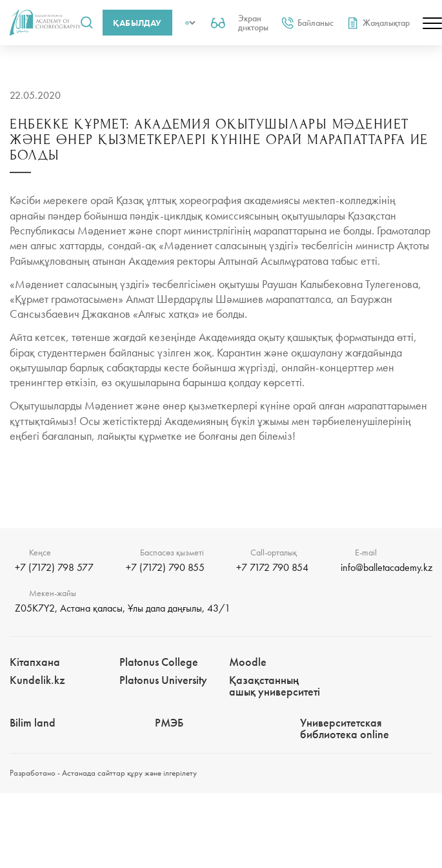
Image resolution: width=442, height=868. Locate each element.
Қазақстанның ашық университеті (275, 686)
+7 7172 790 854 (272, 567)
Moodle (248, 662)
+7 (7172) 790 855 (165, 567)
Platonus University (163, 680)
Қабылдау (137, 23)
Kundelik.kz (37, 680)
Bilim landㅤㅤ (33, 722)
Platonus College (159, 662)
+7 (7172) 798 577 (54, 567)
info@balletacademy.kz (387, 567)
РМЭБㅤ (169, 722)
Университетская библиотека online (345, 728)
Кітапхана (35, 662)
